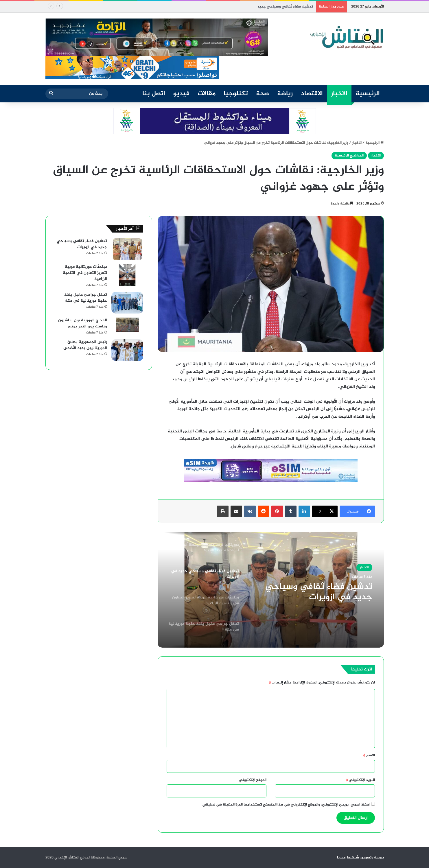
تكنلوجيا (236, 94)
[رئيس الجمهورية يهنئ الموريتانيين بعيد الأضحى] (127, 350)
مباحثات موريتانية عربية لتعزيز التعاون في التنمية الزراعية (85, 273)
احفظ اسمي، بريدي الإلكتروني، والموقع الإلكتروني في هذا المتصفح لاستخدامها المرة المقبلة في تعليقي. (286, 805)
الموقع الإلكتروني (253, 780)
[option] (271, 590)
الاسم (369, 755)
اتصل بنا (154, 94)
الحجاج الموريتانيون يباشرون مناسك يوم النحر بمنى (83, 323)
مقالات (207, 94)
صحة (263, 94)
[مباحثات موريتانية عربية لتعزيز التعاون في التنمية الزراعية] (127, 275)
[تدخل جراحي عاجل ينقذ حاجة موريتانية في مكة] (127, 303)
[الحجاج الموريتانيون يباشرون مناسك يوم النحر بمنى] (127, 325)
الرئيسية (368, 94)
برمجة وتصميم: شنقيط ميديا (360, 858)
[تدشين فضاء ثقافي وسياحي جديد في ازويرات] (127, 249)
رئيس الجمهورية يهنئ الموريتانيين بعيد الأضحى (85, 345)
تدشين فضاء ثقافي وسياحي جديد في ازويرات (276, 7)
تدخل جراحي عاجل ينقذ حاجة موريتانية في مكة (86, 298)
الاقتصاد (312, 94)
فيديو (181, 94)
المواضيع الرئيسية (349, 156)
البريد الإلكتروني (360, 780)
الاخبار (339, 94)
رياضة (285, 94)
